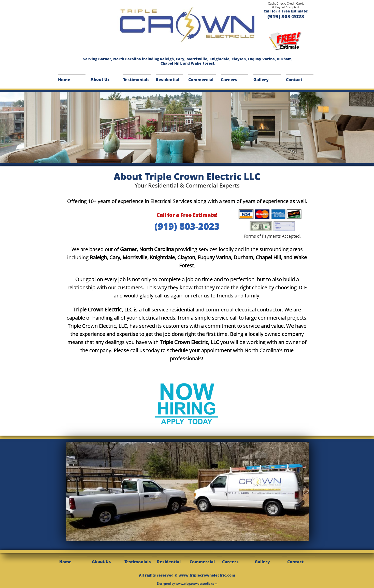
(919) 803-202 (184, 226)
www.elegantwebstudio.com (196, 584)
